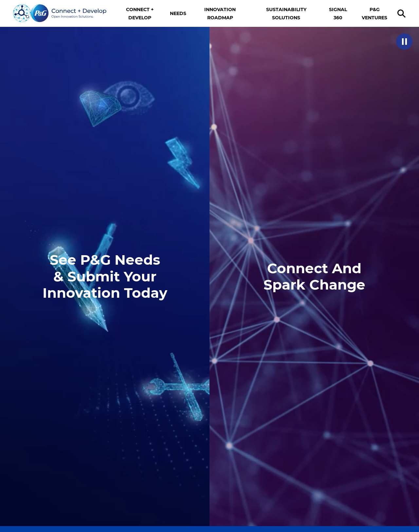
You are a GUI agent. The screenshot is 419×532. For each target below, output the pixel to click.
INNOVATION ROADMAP (220, 14)
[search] (402, 14)
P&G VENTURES (374, 14)
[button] (404, 42)
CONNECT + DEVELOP (140, 14)
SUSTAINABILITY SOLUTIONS (286, 14)
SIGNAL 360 (338, 14)
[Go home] (60, 13)
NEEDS (178, 13)
